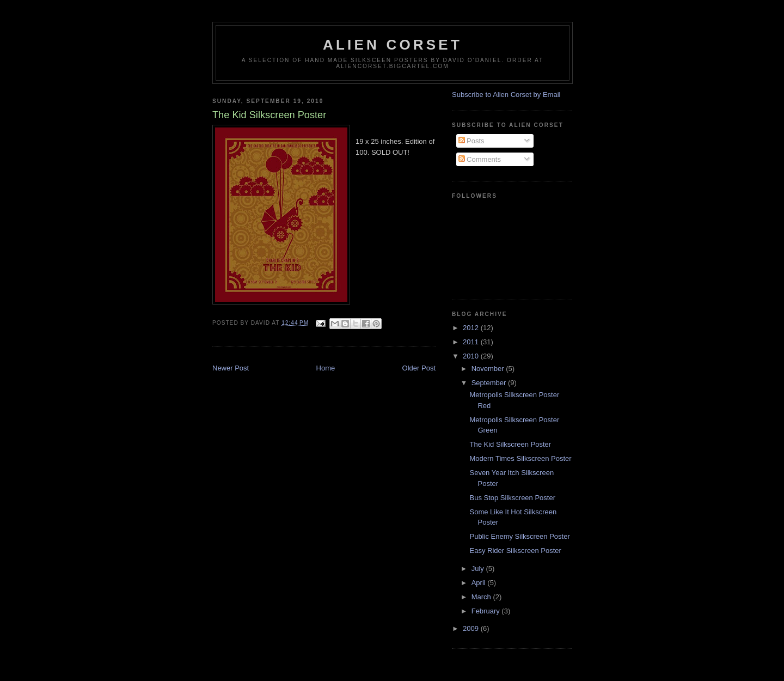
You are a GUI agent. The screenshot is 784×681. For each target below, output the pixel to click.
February (487, 611)
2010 (472, 356)
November (489, 369)
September (490, 383)
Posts (471, 141)
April (480, 583)
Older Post (419, 368)
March (482, 597)
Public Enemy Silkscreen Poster (519, 536)
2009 (472, 628)
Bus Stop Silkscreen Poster (512, 498)
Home (326, 368)
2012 (472, 328)
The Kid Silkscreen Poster (510, 444)
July (479, 568)
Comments (480, 159)
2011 (472, 342)
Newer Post (231, 368)
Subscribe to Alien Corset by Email (506, 95)
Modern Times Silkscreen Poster (520, 458)
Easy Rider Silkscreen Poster (515, 551)
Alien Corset (393, 45)
